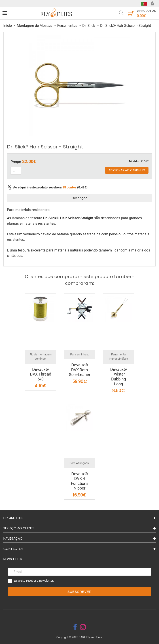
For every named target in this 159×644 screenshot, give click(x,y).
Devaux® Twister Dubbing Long (119, 377)
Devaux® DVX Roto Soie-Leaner (80, 370)
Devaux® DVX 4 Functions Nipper (80, 481)
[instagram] (83, 627)
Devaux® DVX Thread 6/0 (41, 374)
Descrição (80, 198)
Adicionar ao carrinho (127, 170)
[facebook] (75, 627)
